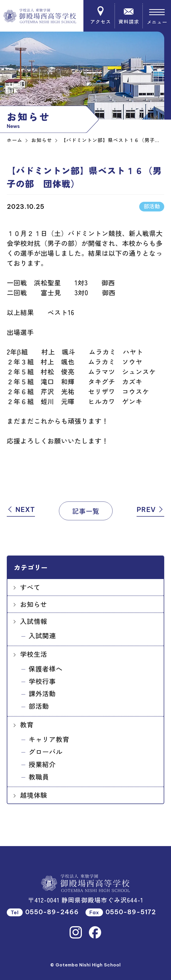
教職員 (39, 777)
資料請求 (129, 15)
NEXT (21, 510)
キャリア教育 (49, 739)
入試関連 (42, 635)
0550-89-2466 (52, 912)
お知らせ (34, 604)
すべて (30, 587)
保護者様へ (46, 669)
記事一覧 (86, 511)
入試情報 (34, 621)
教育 (27, 724)
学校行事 (42, 681)
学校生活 (34, 654)
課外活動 (42, 693)
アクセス (101, 15)
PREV (150, 510)
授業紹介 (42, 764)
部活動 (39, 706)
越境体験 (34, 795)
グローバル (46, 752)
